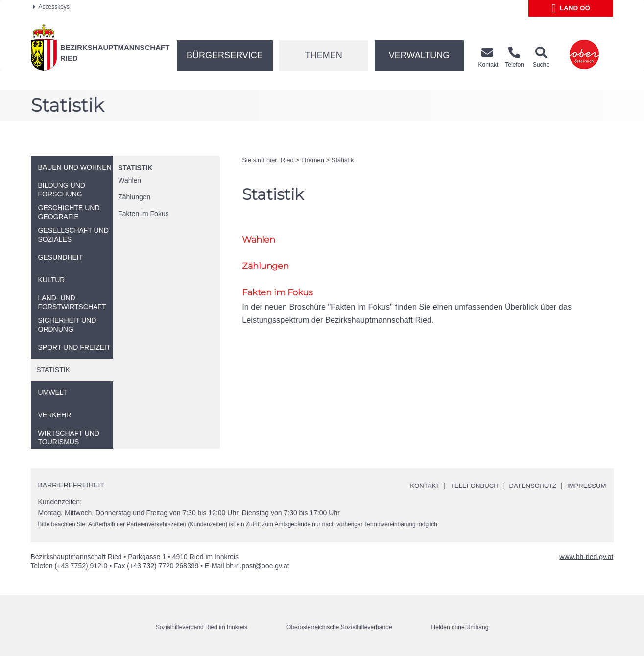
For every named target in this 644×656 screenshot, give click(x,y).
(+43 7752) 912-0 (81, 566)
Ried (287, 160)
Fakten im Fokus (143, 214)
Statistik (135, 168)
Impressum (585, 486)
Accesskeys (51, 7)
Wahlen (130, 180)
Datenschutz (529, 486)
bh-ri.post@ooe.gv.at (258, 566)
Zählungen (134, 197)
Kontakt (415, 486)
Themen (324, 55)
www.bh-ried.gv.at (586, 557)
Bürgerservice (225, 55)
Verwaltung (419, 55)
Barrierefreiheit (71, 485)
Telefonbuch (467, 486)
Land (571, 8)
